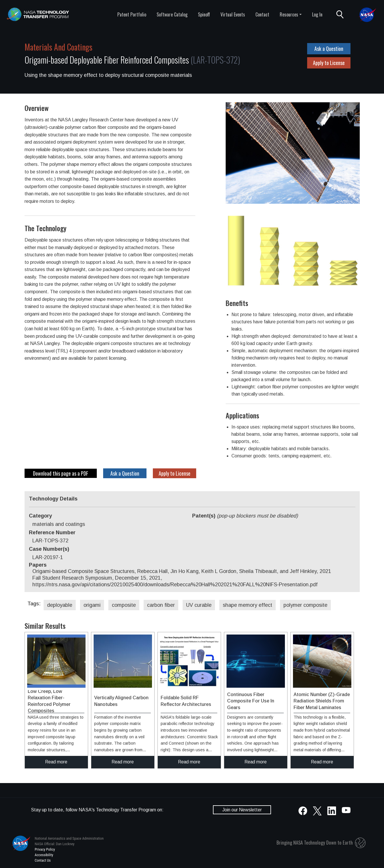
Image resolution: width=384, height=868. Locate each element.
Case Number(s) (49, 549)
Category (40, 516)
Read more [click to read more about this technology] (56, 762)
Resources (289, 14)
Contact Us (43, 860)
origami (92, 605)
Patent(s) (245, 516)
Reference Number (52, 533)
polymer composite (305, 605)
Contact (262, 14)
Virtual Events (233, 14)
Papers (38, 565)
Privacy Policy (45, 849)
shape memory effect (247, 605)
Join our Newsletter (242, 810)
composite (124, 605)
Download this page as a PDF (61, 473)
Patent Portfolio (132, 14)
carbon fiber (161, 605)
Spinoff (204, 14)
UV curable (199, 605)
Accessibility (44, 855)
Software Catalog (172, 14)
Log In (317, 14)
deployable (60, 605)
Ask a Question (329, 49)
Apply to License (329, 63)
